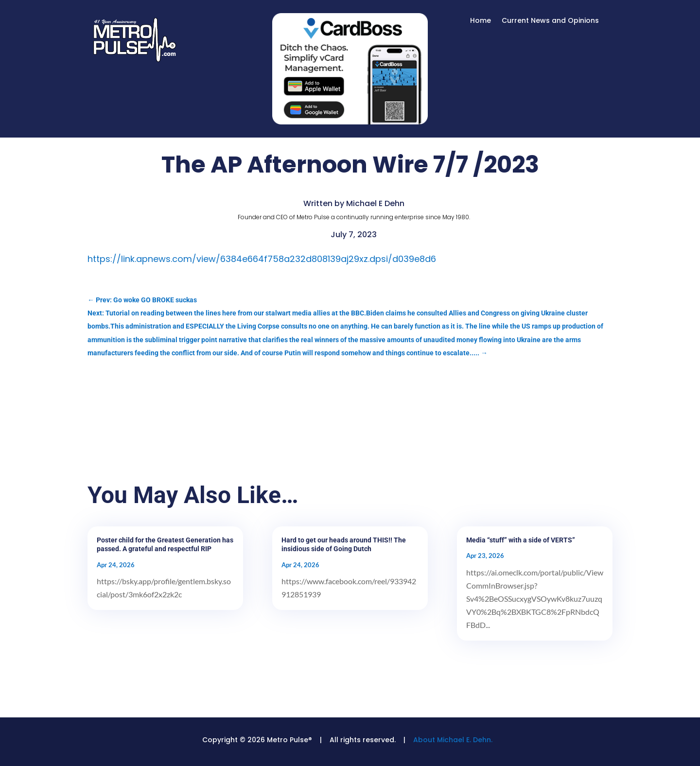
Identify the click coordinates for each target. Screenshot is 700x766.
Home (481, 21)
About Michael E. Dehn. (453, 740)
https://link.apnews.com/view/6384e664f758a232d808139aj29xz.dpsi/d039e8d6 (262, 259)
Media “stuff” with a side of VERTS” (521, 540)
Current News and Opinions (550, 21)
